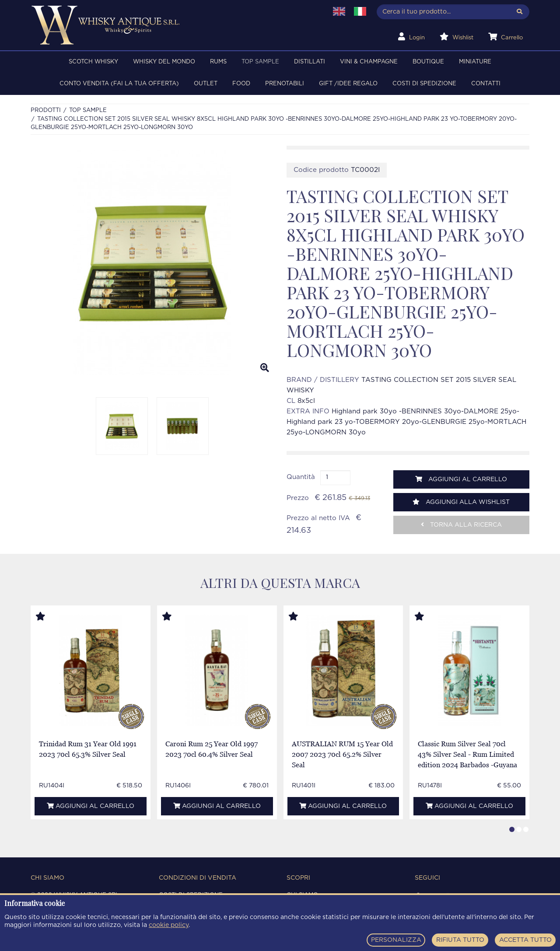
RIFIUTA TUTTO (460, 940)
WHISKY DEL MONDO (164, 62)
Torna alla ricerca (461, 525)
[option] (152, 262)
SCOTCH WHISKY (93, 62)
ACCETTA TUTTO (525, 940)
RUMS (218, 62)
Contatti (486, 84)
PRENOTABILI (285, 84)
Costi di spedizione (424, 84)
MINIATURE (475, 62)
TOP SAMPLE (260, 62)
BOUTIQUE (428, 62)
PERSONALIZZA (396, 940)
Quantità (301, 477)
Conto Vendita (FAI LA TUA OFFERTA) (119, 84)
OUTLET (206, 84)
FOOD (241, 84)
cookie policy (169, 925)
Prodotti (46, 110)
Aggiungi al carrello (461, 479)
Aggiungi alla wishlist (461, 502)
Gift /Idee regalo (348, 84)
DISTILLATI (310, 62)
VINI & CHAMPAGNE (369, 62)
